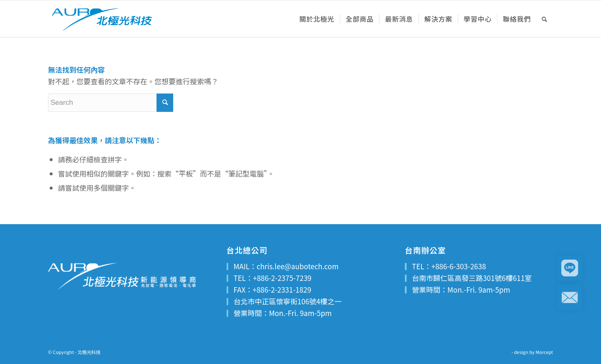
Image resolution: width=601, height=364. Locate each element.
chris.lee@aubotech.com (298, 266)
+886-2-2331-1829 (282, 289)
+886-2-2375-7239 (282, 278)
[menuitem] (317, 19)
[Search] (545, 19)
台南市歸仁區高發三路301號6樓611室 (472, 278)
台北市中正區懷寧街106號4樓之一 (288, 301)
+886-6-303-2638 (458, 266)
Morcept (544, 352)
